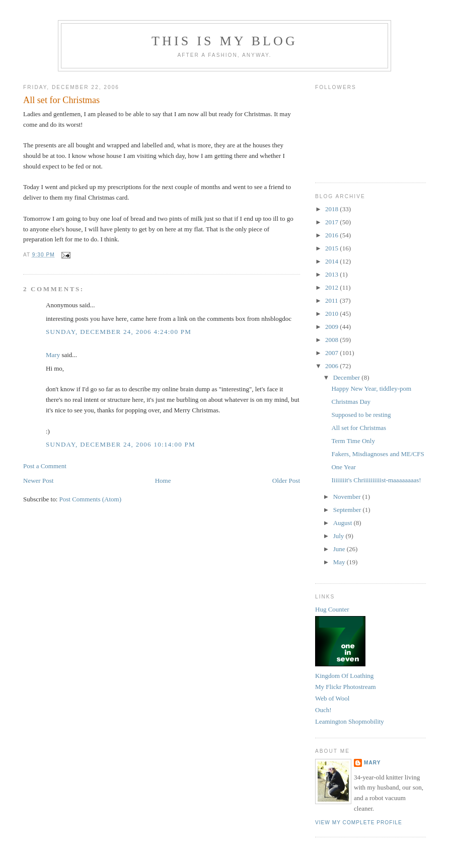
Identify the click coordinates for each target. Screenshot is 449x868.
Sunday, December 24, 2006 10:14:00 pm (121, 444)
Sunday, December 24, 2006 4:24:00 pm (119, 332)
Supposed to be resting (361, 415)
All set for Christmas (61, 100)
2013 (332, 274)
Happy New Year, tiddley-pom (371, 388)
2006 (332, 366)
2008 (332, 340)
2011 (332, 300)
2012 (332, 287)
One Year (343, 467)
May (340, 562)
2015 (332, 248)
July (340, 536)
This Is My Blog (224, 41)
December (348, 377)
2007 (332, 353)
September (348, 510)
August (344, 523)
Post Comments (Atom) (91, 499)
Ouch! (323, 710)
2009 (332, 327)
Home (163, 481)
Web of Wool (332, 698)
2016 (332, 235)
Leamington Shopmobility (350, 721)
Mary (53, 355)
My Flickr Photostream (346, 687)
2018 (332, 209)
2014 (332, 261)
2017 (332, 222)
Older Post (286, 481)
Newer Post (38, 481)
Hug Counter (332, 609)
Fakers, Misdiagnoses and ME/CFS (378, 454)
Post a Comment (45, 466)
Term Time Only (353, 441)
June (340, 549)
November (348, 497)
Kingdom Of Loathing (344, 676)
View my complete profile (359, 822)
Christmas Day (351, 402)
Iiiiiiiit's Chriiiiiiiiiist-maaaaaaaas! (376, 480)
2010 (332, 314)
